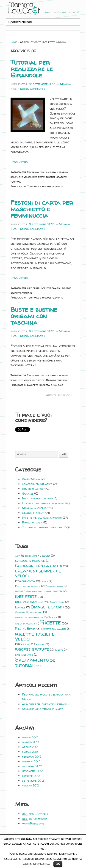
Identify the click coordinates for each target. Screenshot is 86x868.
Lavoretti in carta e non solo (45, 385)
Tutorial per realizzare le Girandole (32, 69)
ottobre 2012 (31, 776)
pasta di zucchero (25, 624)
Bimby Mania (31, 479)
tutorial (16, 182)
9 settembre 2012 (41, 224)
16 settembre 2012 (42, 84)
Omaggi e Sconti (33, 513)
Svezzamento (32, 660)
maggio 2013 (31, 742)
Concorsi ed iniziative (37, 484)
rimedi (40, 644)
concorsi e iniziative (30, 561)
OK (58, 864)
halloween (54, 591)
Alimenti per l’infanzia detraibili (45, 704)
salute (59, 650)
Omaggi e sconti (47, 607)
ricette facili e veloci (35, 636)
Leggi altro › (20, 162)
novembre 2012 (32, 771)
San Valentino (24, 655)
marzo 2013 (30, 752)
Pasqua (53, 617)
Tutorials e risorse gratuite (45, 186)
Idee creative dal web (37, 498)
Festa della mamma (28, 586)
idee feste (39, 177)
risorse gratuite (56, 177)
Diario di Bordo (33, 489)
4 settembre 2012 (41, 331)
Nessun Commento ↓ (33, 89)
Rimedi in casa (32, 522)
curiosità (28, 581)
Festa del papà (54, 586)
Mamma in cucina (34, 508)
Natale (20, 607)
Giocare (28, 493)
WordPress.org (33, 823)
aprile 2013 (30, 747)
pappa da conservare (29, 617)
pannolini (36, 612)
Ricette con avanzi (54, 629)
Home (14, 42)
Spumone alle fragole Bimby (42, 709)
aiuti (18, 556)
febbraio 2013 (32, 756)
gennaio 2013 (31, 761)
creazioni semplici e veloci (38, 573)
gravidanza (35, 591)
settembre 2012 (33, 780)
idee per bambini (51, 288)
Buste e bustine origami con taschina (34, 316)
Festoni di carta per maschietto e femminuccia (42, 209)
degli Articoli (35, 814)
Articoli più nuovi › (59, 395)
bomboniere (31, 556)
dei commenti (34, 819)
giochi (19, 591)
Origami (51, 380)
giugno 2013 (30, 737)
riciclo (25, 644)
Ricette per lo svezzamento (42, 518)
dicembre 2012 (32, 766)
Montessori (57, 602)
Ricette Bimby (25, 628)
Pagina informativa (36, 864)
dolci (44, 581)
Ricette (51, 622)
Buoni (46, 556)
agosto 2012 (30, 785)
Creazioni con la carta (41, 172)
